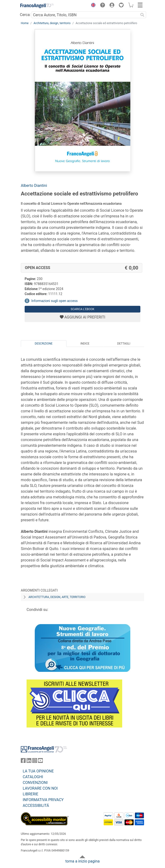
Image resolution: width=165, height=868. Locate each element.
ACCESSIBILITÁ (36, 806)
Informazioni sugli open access (55, 301)
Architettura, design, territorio (52, 23)
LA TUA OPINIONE (38, 771)
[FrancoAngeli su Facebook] (23, 762)
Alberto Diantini (34, 186)
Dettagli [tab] (124, 344)
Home (25, 23)
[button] (92, 6)
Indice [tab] (85, 344)
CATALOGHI (33, 777)
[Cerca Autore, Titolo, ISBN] (85, 15)
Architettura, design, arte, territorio (57, 597)
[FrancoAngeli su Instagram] (35, 762)
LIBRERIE (30, 794)
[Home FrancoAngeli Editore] (37, 6)
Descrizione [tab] (44, 344)
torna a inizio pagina (82, 861)
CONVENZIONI (35, 783)
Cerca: (25, 15)
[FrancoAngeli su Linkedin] (29, 762)
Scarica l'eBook (83, 309)
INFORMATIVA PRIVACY (43, 800)
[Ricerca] (142, 15)
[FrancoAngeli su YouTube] (40, 762)
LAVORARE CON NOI (40, 788)
